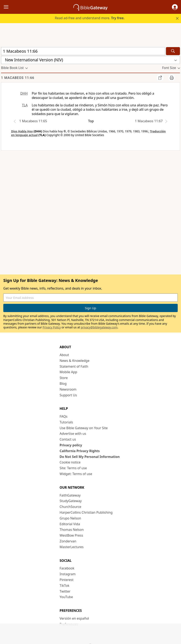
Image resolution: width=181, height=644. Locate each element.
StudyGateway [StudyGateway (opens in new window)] (71, 501)
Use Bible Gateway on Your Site (84, 428)
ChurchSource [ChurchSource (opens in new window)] (70, 507)
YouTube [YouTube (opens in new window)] (66, 597)
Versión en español (74, 618)
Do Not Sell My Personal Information (90, 457)
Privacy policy (71, 445)
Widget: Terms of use (76, 474)
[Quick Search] (83, 51)
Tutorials (66, 422)
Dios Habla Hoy (22, 131)
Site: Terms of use (73, 468)
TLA (25, 105)
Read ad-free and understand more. (90, 18)
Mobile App (68, 372)
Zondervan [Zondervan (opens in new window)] (68, 541)
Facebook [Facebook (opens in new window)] (67, 568)
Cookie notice (70, 462)
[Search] (173, 51)
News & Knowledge (75, 361)
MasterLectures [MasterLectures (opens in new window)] (72, 547)
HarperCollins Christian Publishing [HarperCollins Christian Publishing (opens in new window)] (86, 512)
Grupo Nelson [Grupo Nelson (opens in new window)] (70, 518)
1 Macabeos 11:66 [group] (18, 78)
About (64, 355)
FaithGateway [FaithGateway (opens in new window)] (70, 495)
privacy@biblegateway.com (99, 327)
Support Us (68, 395)
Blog (63, 384)
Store (64, 378)
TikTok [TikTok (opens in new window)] (65, 586)
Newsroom (68, 389)
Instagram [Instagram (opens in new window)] (68, 574)
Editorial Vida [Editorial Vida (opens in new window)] (70, 524)
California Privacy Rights (80, 451)
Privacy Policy (52, 327)
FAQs (63, 416)
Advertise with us (73, 434)
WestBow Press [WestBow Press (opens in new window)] (71, 535)
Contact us (68, 439)
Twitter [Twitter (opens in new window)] (65, 591)
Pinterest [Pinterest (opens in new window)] (66, 580)
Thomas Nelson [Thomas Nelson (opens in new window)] (72, 530)
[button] (175, 7)
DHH (24, 93)
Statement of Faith (74, 366)
